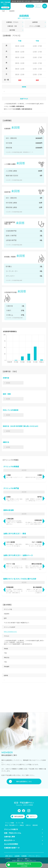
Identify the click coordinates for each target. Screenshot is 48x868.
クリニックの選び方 (11, 821)
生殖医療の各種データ (12, 840)
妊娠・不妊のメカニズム (13, 825)
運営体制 (35, 817)
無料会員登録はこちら (24, 774)
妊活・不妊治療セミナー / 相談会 (14, 817)
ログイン (38, 6)
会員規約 (17, 848)
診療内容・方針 (12, 26)
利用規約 (24, 848)
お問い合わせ (9, 848)
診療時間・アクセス (12, 22)
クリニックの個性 (35, 26)
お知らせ (28, 817)
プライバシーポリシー (35, 848)
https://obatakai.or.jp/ (10, 624)
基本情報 (12, 30)
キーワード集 (20, 815)
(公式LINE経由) (24, 865)
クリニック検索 (9, 815)
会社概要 (8, 851)
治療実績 (35, 22)
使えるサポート (10, 832)
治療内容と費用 (10, 829)
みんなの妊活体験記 (11, 836)
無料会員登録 (30, 6)
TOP (3, 11)
